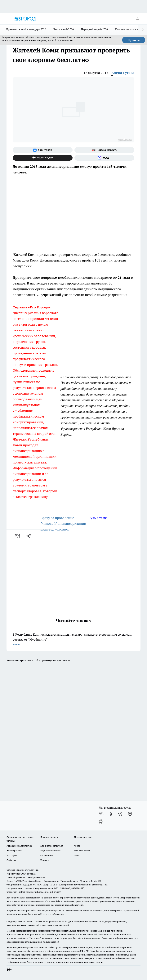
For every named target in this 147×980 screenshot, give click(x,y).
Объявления (47, 855)
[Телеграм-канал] (120, 814)
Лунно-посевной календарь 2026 (26, 29)
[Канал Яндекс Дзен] (43, 158)
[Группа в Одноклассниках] (111, 814)
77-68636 (38, 922)
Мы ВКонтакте (82, 850)
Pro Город (12, 855)
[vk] (18, 536)
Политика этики (83, 837)
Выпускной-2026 (64, 29)
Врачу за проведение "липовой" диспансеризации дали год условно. (63, 524)
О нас (77, 846)
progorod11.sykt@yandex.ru (21, 892)
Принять (134, 40)
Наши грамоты (15, 850)
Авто (77, 855)
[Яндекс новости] (104, 150)
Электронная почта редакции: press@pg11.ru (83, 885)
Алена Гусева (123, 73)
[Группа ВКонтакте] (43, 150)
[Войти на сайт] (137, 19)
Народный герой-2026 (95, 29)
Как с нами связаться (52, 846)
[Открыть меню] (8, 19)
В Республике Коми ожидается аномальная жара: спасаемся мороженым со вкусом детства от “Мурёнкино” (73, 640)
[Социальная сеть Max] (104, 158)
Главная (45, 860)
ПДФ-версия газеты (51, 850)
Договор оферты (49, 837)
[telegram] (30, 536)
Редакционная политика (19, 846)
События (11, 860)
